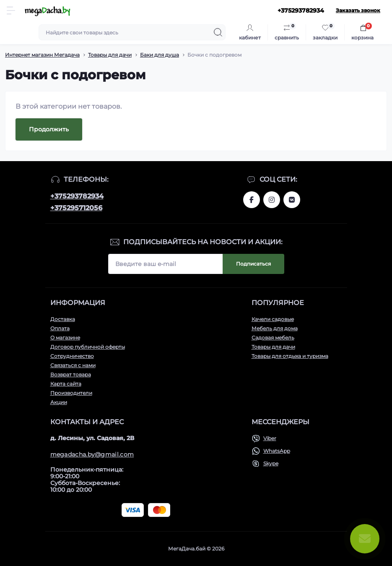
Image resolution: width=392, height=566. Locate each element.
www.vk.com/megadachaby (292, 200)
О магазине (65, 338)
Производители (71, 393)
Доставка (63, 319)
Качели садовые (273, 319)
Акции (59, 402)
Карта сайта (66, 384)
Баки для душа (160, 55)
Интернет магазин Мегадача (42, 55)
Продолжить (49, 129)
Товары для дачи (110, 55)
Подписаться (253, 264)
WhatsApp (277, 451)
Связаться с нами (73, 365)
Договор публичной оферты (88, 347)
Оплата (60, 328)
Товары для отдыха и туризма (290, 356)
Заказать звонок (358, 10)
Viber (270, 438)
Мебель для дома (275, 328)
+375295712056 (76, 208)
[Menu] (11, 10)
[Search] (218, 32)
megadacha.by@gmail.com (92, 454)
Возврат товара (71, 374)
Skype (271, 463)
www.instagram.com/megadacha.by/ (272, 200)
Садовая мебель (273, 338)
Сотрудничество (72, 356)
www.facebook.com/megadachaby (252, 200)
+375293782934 (77, 196)
